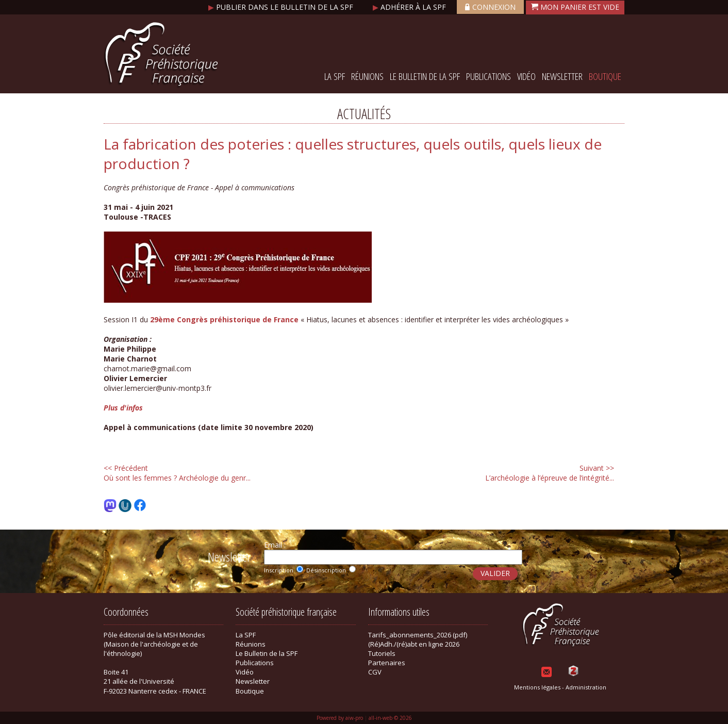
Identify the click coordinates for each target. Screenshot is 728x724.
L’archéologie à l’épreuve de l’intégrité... (550, 473)
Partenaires (387, 663)
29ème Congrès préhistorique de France (224, 319)
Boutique (605, 76)
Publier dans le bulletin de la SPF (282, 7)
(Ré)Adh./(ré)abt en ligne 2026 (414, 644)
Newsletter (562, 76)
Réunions (367, 76)
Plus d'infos (123, 408)
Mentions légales (537, 687)
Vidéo (526, 76)
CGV (375, 672)
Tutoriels (382, 653)
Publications (489, 76)
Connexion (490, 7)
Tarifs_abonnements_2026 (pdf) (418, 635)
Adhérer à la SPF (410, 7)
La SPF (335, 76)
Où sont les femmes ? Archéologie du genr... (177, 473)
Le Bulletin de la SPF (425, 76)
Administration (586, 687)
